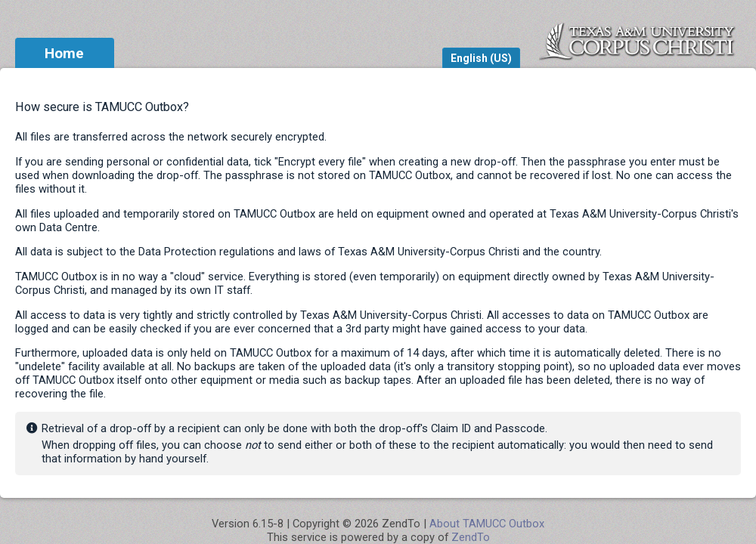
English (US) (481, 58)
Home (64, 53)
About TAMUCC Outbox (487, 524)
